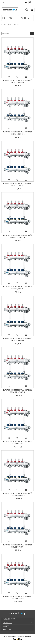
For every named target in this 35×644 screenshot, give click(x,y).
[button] (31, 2)
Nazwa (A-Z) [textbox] (6, 33)
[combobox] (17, 33)
